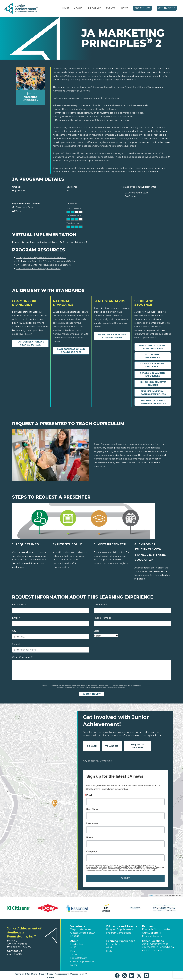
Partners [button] (148, 926)
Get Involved (167, 8)
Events (111, 8)
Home (66, 8)
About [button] (74, 941)
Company (92, 852)
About (78, 8)
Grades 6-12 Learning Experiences (153, 374)
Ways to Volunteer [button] (81, 929)
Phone (90, 838)
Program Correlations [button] (119, 933)
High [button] (109, 951)
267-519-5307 (15, 954)
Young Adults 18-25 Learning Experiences (153, 402)
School (16, 644)
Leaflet (151, 896)
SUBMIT (125, 878)
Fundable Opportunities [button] (156, 929)
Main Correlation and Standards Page (30, 343)
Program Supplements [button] (119, 929)
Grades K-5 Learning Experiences (153, 365)
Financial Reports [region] (152, 936)
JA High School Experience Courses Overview (41, 258)
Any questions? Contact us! (97, 761)
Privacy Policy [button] (46, 974)
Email (16, 618)
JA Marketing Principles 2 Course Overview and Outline (46, 261)
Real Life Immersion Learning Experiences (153, 393)
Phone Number (103, 618)
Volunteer (112, 746)
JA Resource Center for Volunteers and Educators (43, 265)
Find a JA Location (152, 951)
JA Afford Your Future (137, 193)
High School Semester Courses (153, 384)
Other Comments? (22, 657)
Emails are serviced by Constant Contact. (142, 870)
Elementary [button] (113, 944)
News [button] (73, 965)
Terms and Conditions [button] (26, 974)
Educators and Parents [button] (122, 926)
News (125, 8)
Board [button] (74, 951)
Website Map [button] (76, 974)
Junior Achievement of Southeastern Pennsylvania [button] (158, 945)
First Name (19, 605)
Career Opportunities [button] (83, 962)
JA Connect (131, 196)
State (97, 631)
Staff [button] (73, 948)
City (14, 631)
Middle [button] (110, 948)
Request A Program (138, 746)
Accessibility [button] (61, 974)
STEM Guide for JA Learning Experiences (38, 269)
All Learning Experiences (153, 356)
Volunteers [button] (78, 926)
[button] (83, 8)
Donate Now (143, 8)
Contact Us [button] (15, 951)
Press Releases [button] (79, 958)
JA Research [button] (77, 955)
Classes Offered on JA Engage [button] (83, 934)
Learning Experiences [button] (121, 941)
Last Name (100, 605)
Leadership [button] (77, 944)
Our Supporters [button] (151, 933)
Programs (95, 8)
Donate (92, 746)
